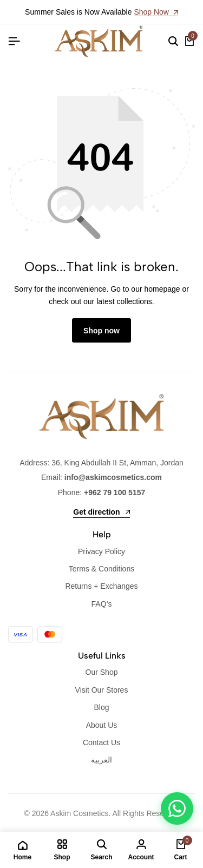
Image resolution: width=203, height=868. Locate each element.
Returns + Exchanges (101, 586)
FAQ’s (102, 604)
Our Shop (102, 672)
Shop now (101, 331)
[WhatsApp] (177, 808)
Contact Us (101, 742)
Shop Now (156, 12)
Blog (101, 707)
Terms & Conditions (101, 569)
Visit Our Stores (102, 690)
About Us (102, 725)
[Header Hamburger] (14, 41)
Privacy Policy (101, 551)
